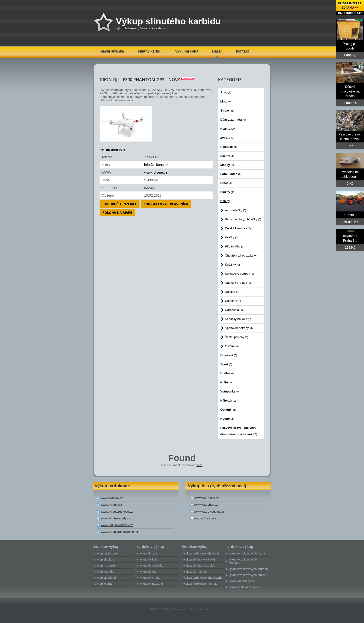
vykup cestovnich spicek (245, 587)
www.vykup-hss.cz (206, 498)
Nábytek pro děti (238, 283)
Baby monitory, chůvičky (243, 219)
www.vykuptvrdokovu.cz (117, 512)
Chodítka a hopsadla (241, 255)
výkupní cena (187, 51)
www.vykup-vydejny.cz (209, 512)
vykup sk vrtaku (150, 578)
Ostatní (232, 346)
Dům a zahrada (233, 120)
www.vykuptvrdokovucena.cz (120, 532)
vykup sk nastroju (151, 584)
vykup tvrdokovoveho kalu (201, 553)
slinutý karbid (150, 51)
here (199, 465)
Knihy (226, 382)
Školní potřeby (237, 337)
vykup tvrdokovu (106, 553)
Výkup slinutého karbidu (168, 21)
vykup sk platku (105, 559)
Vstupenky (230, 391)
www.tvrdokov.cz (112, 498)
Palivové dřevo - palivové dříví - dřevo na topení (239, 431)
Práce (226, 183)
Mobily (227, 165)
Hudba (227, 373)
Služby (228, 192)
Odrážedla (234, 310)
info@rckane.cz (156, 165)
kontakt (242, 51)
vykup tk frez (148, 572)
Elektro (227, 156)
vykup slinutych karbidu (200, 565)
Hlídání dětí (235, 246)
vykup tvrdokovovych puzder (248, 575)
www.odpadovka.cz (207, 518)
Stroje (227, 110)
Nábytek (228, 400)
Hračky (232, 237)
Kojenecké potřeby (239, 274)
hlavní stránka (112, 51)
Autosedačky (236, 210)
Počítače (228, 147)
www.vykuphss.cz (206, 505)
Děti (225, 201)
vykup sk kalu (149, 559)
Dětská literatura (238, 228)
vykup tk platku (105, 565)
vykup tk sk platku (151, 565)
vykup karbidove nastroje (201, 584)
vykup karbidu (104, 572)
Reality (228, 129)
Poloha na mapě (117, 213)
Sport (226, 364)
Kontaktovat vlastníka (166, 204)
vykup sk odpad (105, 578)
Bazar (217, 51)
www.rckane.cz (156, 172)
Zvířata (227, 138)
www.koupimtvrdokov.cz (117, 525)
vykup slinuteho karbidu (200, 559)
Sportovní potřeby (239, 328)
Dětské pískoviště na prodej (350, 91)
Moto (226, 101)
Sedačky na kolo (238, 319)
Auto (226, 92)
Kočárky (232, 265)
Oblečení (233, 301)
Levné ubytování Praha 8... (350, 236)
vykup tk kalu (148, 553)
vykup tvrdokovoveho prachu (203, 578)
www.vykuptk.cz (111, 505)
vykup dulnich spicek (242, 581)
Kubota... (350, 215)
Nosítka (232, 292)
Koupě (227, 419)
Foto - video (231, 174)
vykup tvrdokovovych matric (247, 553)
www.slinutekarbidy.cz (115, 518)
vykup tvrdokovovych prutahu (248, 569)
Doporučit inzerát (120, 204)
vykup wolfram (105, 584)
